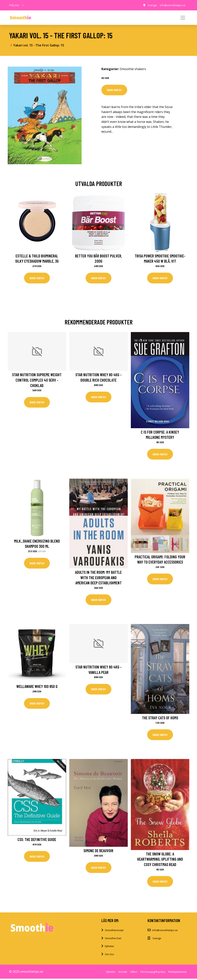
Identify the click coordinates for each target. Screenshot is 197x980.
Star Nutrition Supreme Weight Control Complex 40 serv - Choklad (37, 380)
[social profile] (23, 5)
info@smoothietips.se (171, 5)
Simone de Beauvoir (98, 852)
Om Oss (109, 956)
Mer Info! (114, 90)
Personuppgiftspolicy (153, 973)
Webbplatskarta (177, 973)
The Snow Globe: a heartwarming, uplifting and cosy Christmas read (160, 860)
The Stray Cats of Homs (160, 718)
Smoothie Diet (113, 940)
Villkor (134, 973)
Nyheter (109, 948)
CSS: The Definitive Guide (37, 841)
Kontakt (123, 973)
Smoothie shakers (133, 69)
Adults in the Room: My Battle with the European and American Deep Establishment (98, 578)
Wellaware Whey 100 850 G (37, 687)
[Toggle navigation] (183, 18)
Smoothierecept (114, 931)
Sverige (149, 5)
